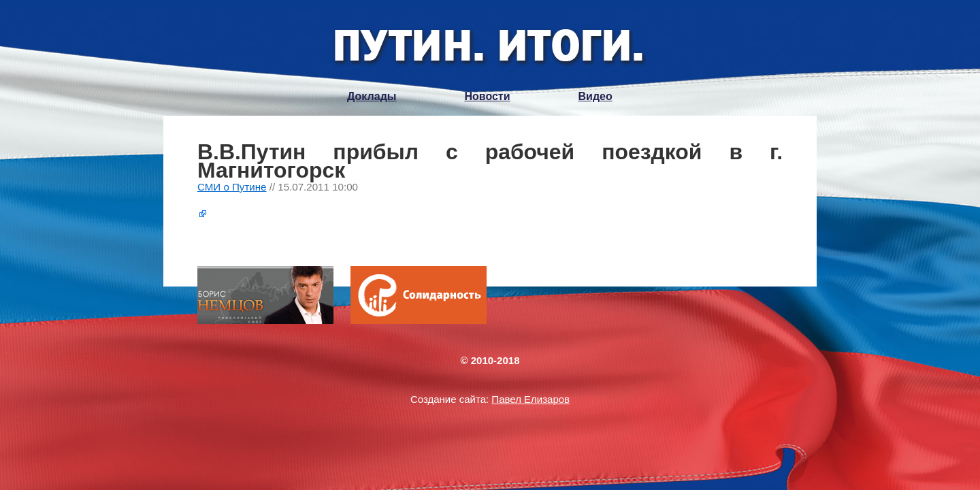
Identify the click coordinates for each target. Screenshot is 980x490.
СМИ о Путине (232, 187)
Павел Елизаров (530, 399)
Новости (487, 96)
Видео (595, 96)
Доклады (372, 96)
